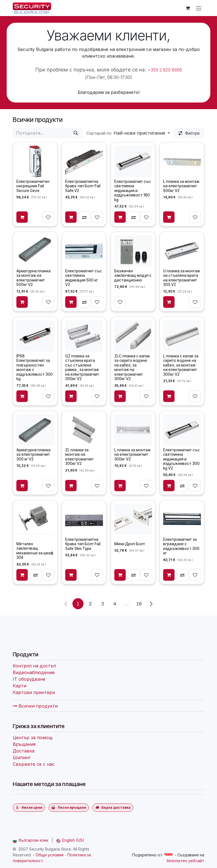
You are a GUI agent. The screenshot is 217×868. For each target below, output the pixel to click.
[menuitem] (31, 840)
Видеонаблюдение (34, 672)
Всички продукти (35, 706)
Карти (20, 686)
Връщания (24, 744)
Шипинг (22, 757)
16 (139, 603)
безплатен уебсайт (185, 861)
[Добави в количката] (22, 217)
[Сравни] (85, 217)
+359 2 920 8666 (165, 70)
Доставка (24, 751)
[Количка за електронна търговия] (188, 8)
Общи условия (50, 855)
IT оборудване (29, 679)
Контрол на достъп (34, 666)
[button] (128, 133)
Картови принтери (34, 692)
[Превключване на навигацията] (199, 8)
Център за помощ (33, 738)
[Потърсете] (76, 133)
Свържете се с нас (34, 764)
